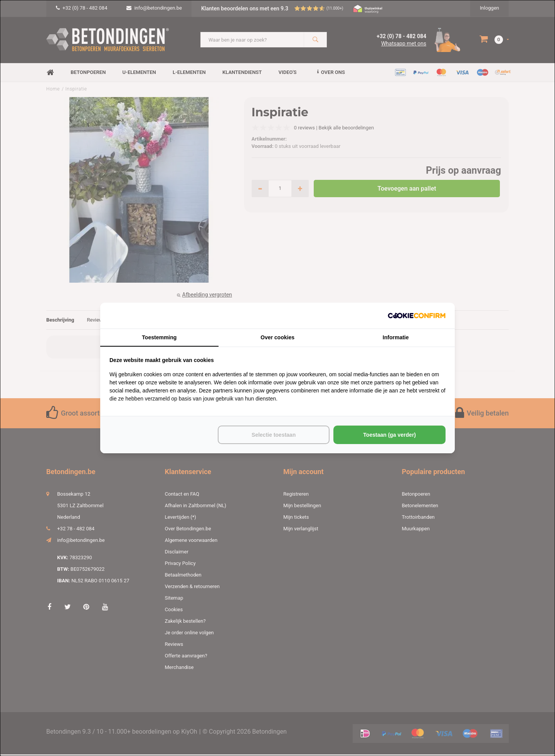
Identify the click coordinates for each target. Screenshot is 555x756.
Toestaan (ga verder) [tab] (389, 435)
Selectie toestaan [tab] (274, 435)
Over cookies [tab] (277, 337)
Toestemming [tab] (159, 337)
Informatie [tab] (396, 337)
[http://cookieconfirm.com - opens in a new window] (417, 316)
